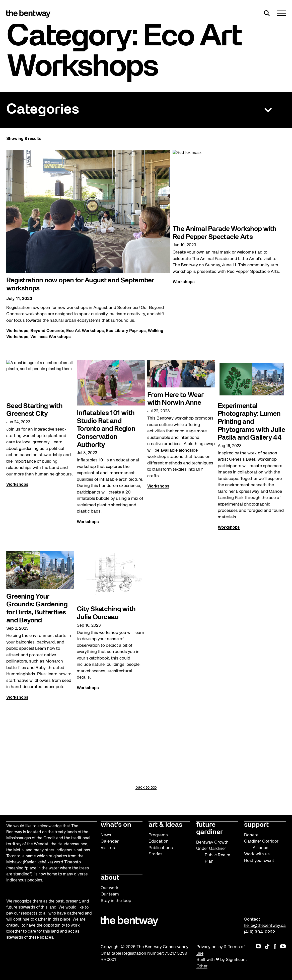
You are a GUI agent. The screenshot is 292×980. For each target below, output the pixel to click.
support (256, 825)
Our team (110, 894)
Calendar (110, 841)
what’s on (116, 825)
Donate (251, 835)
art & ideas (165, 825)
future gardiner (209, 829)
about (110, 878)
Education (159, 841)
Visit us (108, 848)
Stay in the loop (116, 901)
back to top (146, 788)
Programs (158, 835)
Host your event (259, 861)
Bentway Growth (212, 842)
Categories (43, 110)
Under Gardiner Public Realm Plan (213, 855)
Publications (161, 848)
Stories (156, 854)
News (106, 835)
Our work (109, 888)
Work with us (257, 854)
